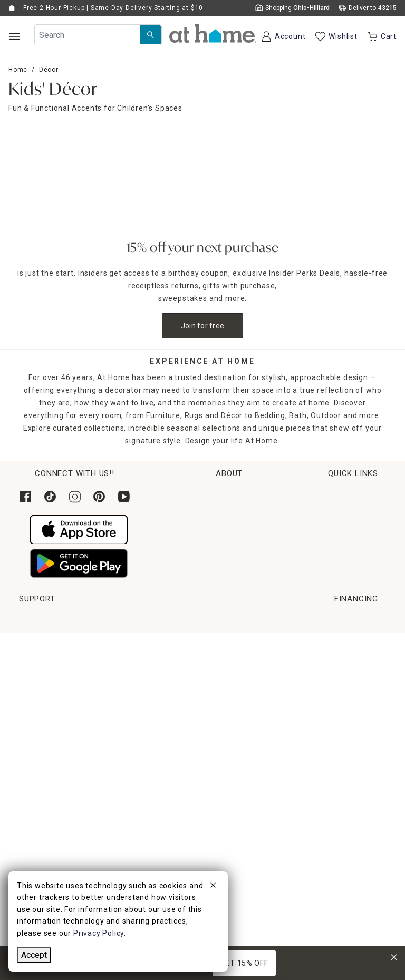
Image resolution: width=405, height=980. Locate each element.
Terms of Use (329, 758)
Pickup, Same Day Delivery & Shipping (89, 660)
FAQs (314, 719)
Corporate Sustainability (341, 513)
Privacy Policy (330, 798)
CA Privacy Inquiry (338, 778)
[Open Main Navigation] (14, 36)
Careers (311, 572)
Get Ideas (36, 700)
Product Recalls (333, 739)
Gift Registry (42, 739)
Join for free (203, 326)
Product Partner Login (345, 680)
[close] (213, 887)
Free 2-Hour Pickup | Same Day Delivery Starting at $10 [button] (113, 8)
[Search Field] (98, 35)
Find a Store (318, 592)
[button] (213, 33)
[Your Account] (283, 36)
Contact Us (325, 660)
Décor (49, 70)
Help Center (326, 641)
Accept (34, 955)
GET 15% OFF (244, 963)
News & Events (323, 552)
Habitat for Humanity (335, 493)
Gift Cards (38, 719)
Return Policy (44, 680)
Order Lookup (44, 641)
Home (18, 70)
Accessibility (327, 700)
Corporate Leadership (336, 533)
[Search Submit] (150, 35)
